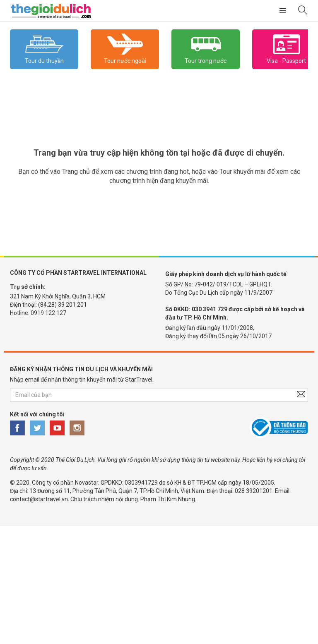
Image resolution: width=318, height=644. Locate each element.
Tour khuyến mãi (242, 172)
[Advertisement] (159, 584)
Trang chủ (76, 172)
